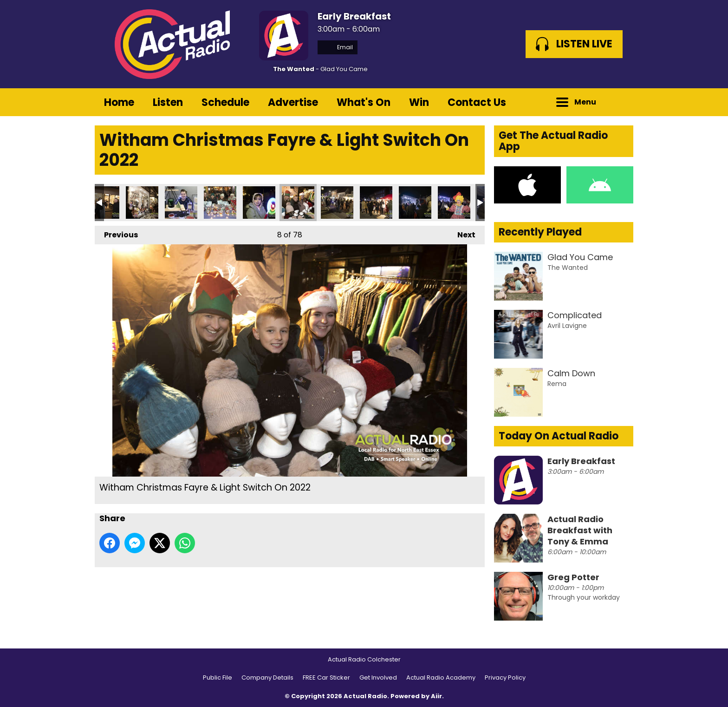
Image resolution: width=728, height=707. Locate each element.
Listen (168, 102)
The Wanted (294, 69)
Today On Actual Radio (559, 436)
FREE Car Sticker (326, 678)
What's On (364, 102)
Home (119, 102)
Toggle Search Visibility (619, 102)
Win (419, 102)
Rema (557, 384)
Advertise (293, 102)
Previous (116, 233)
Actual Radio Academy (441, 678)
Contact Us (477, 102)
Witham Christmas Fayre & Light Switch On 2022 (142, 203)
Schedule (225, 102)
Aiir (436, 696)
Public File (218, 678)
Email (338, 47)
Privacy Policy (505, 678)
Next (462, 233)
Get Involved (378, 678)
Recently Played (540, 232)
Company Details (267, 678)
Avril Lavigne (567, 326)
